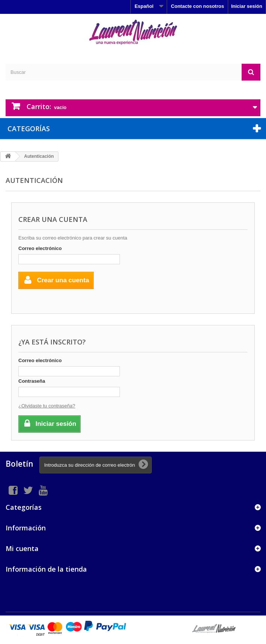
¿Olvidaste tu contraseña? (47, 406)
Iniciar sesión (247, 6)
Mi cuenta (22, 548)
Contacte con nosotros (197, 6)
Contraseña (32, 381)
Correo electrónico (40, 248)
